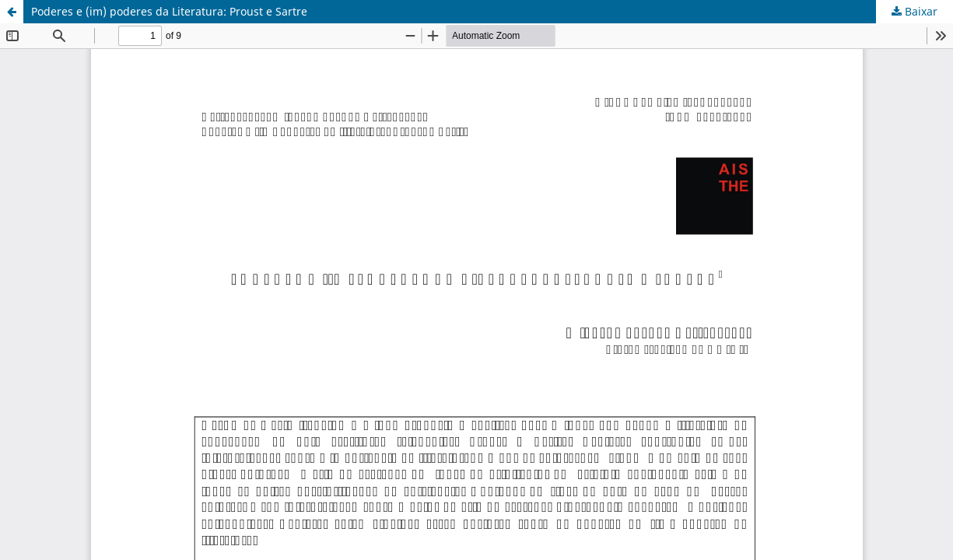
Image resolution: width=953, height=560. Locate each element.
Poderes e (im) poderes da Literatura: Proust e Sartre (169, 11)
